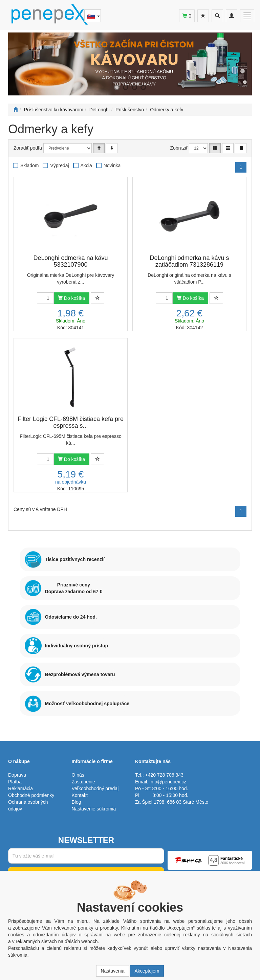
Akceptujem (147, 971)
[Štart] (16, 110)
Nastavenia (112, 971)
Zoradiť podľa (28, 148)
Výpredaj (59, 165)
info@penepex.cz (168, 782)
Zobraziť (179, 148)
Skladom (29, 165)
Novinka (112, 165)
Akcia (86, 165)
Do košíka (71, 298)
